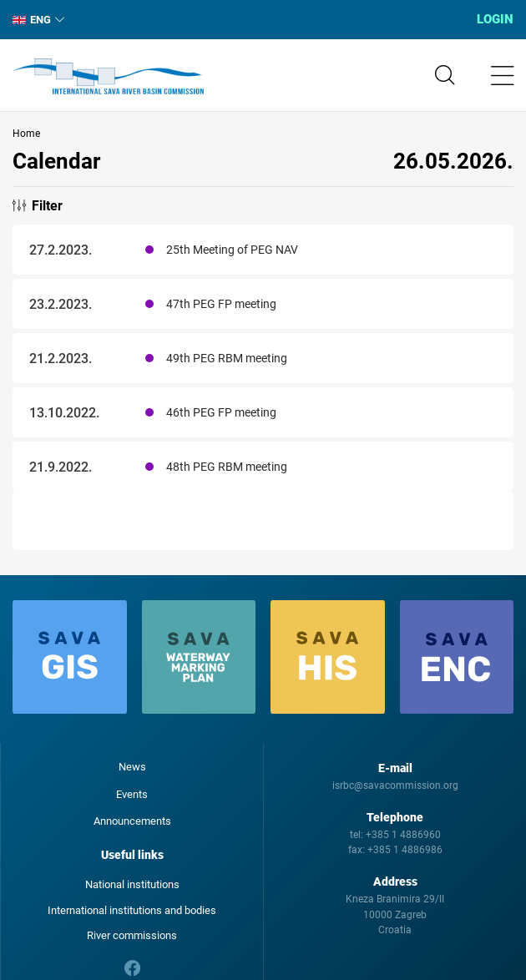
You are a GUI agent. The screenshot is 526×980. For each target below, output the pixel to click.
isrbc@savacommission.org (395, 786)
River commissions (132, 935)
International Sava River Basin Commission (108, 77)
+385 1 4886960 (403, 835)
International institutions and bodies (132, 910)
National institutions (132, 884)
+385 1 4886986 (405, 850)
